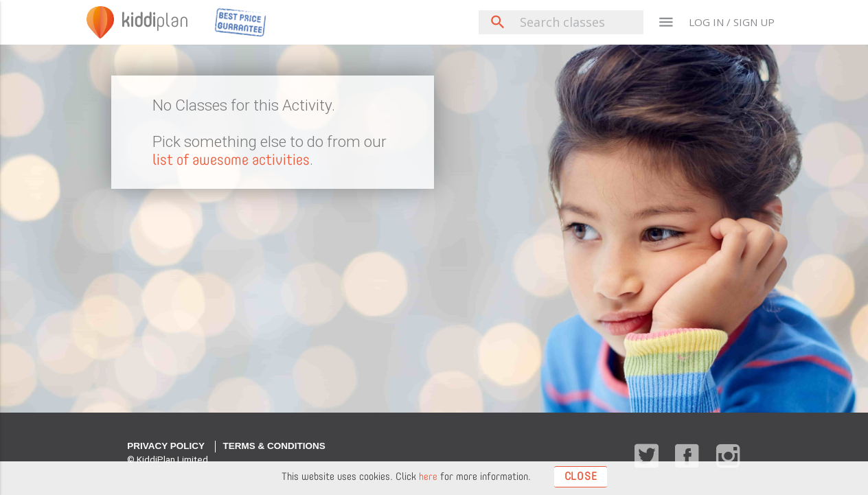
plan (160, 22)
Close (581, 476)
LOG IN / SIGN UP (732, 22)
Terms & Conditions (274, 446)
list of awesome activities (234, 159)
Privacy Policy (166, 446)
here (427, 476)
